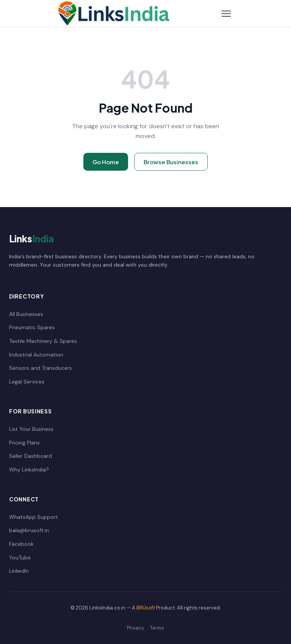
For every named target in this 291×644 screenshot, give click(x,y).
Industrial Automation (36, 355)
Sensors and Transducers (41, 368)
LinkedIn (19, 571)
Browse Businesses (171, 162)
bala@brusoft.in (29, 530)
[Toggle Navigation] (226, 14)
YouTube (20, 558)
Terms (157, 628)
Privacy (135, 628)
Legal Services (27, 382)
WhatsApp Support (34, 517)
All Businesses (26, 314)
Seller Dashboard (31, 456)
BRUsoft (146, 608)
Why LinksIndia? (29, 470)
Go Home (106, 162)
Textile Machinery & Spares (43, 341)
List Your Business (31, 429)
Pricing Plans (24, 443)
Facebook (21, 544)
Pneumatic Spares (32, 327)
